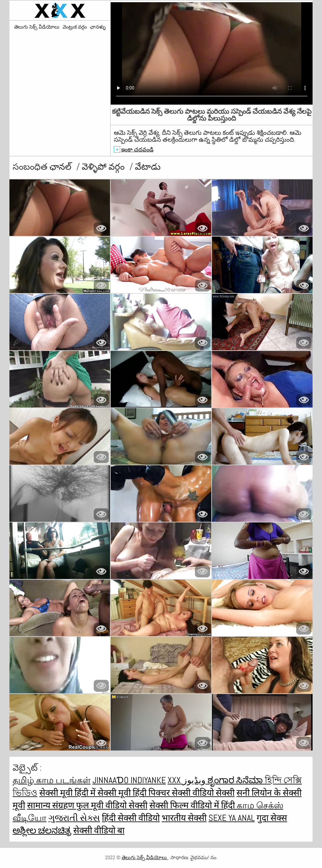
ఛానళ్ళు (98, 27)
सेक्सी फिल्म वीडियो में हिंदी (193, 805)
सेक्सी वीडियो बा (99, 830)
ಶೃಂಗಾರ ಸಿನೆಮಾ (236, 780)
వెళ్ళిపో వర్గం (104, 167)
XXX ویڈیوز (188, 780)
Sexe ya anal (232, 818)
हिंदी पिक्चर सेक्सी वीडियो (174, 793)
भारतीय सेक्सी (184, 818)
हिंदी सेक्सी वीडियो (131, 818)
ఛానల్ (61, 167)
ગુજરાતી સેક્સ (74, 818)
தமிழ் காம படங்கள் (52, 780)
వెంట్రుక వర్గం (75, 27)
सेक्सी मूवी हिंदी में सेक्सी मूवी (86, 793)
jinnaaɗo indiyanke (129, 780)
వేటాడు (148, 167)
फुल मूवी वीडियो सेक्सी (112, 805)
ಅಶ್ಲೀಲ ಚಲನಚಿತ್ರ (42, 830)
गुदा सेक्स (272, 818)
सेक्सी (225, 793)
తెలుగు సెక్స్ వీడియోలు (37, 27)
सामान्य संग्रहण (52, 805)
